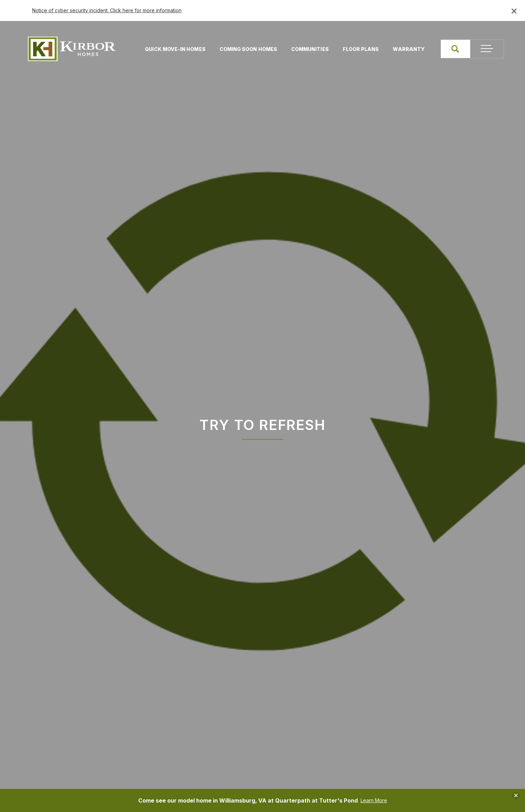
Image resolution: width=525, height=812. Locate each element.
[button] (454, 49)
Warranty (407, 49)
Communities (309, 49)
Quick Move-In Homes (174, 49)
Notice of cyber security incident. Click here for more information (107, 10)
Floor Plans (360, 49)
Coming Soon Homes (247, 49)
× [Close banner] (514, 10)
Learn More (374, 800)
